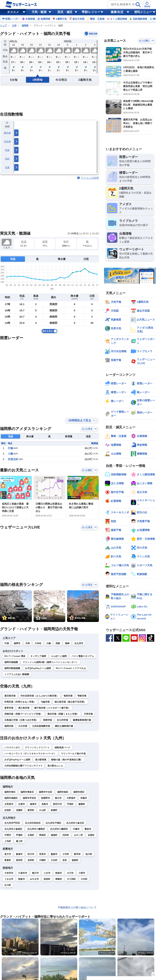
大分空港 (23, 726)
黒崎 (67, 643)
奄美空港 (68, 696)
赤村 (65, 860)
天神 (28, 643)
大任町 (54, 860)
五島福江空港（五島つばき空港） (21, 720)
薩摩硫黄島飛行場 (82, 720)
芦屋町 (19, 835)
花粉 (7, 159)
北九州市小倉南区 (13, 829)
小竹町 (66, 854)
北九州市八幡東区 (36, 829)
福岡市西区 (79, 792)
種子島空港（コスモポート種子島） (52, 708)
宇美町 (70, 804)
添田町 (19, 860)
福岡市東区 (10, 792)
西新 (58, 643)
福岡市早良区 (29, 798)
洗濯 (7, 167)
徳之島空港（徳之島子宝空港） (70, 702)
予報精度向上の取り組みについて (77, 907)
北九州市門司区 (12, 823)
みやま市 (34, 879)
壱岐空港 (82, 696)
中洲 (7, 643)
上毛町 (8, 841)
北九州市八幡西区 (59, 829)
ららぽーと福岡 (59, 656)
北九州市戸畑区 (53, 823)
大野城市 (71, 798)
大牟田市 (9, 873)
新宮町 (31, 810)
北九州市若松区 (33, 823)
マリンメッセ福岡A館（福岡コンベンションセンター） (50, 662)
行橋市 (76, 829)
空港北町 (13, 459)
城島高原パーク (62, 748)
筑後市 (59, 873)
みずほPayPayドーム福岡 (38, 668)
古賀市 (22, 804)
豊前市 (88, 829)
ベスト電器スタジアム (83, 656)
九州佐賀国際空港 (41, 726)
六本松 (38, 643)
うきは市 (9, 879)
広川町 (8, 885)
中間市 (8, 835)
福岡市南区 (63, 792)
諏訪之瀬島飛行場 (64, 726)
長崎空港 (47, 720)
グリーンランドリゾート (37, 748)
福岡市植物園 (11, 662)
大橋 (48, 643)
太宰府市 (9, 804)
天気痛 (7, 141)
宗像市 (84, 798)
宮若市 (43, 854)
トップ (3, 26)
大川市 (70, 873)
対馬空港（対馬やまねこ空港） (20, 702)
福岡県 (25, 26)
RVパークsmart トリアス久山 (71, 668)
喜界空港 (9, 708)
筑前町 (47, 879)
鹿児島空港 (10, 696)
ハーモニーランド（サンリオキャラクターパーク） (30, 754)
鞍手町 (77, 854)
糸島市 (45, 804)
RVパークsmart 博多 (15, 656)
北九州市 (79, 643)
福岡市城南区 (11, 798)
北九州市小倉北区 (75, 823)
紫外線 (7, 133)
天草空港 (88, 714)
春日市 (58, 798)
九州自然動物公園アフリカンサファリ (23, 766)
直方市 (8, 854)
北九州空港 (62, 720)
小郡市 (82, 873)
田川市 (31, 854)
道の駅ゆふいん (55, 766)
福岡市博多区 (27, 792)
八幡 (10, 454)
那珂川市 (57, 804)
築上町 (19, 841)
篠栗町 (82, 804)
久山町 (43, 810)
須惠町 (19, 810)
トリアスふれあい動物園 (17, 674)
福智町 (75, 860)
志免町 (8, 810)
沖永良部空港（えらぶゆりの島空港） (40, 696)
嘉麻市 (54, 854)
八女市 (47, 873)
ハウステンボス (12, 748)
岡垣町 (43, 835)
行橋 (10, 448)
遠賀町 (54, 835)
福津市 (33, 804)
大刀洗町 (71, 879)
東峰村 (59, 879)
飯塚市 (19, 854)
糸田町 (31, 860)
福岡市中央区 (46, 792)
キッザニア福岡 (38, 656)
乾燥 (7, 150)
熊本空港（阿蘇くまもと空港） (63, 714)
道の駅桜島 (41, 760)
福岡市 (17, 643)
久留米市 (23, 873)
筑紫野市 (46, 798)
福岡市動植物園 (12, 668)
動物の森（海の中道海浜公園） (67, 760)
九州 (14, 26)
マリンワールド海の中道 (73, 754)
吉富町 (91, 835)
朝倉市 (22, 879)
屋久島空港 (24, 708)
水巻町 (31, 835)
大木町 (84, 879)
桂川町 (89, 854)
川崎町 (43, 860)
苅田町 (66, 835)
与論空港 (45, 702)
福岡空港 (9, 726)
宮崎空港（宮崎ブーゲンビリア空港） (23, 714)
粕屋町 (54, 810)
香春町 (8, 860)
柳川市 (35, 873)
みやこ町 (78, 835)
